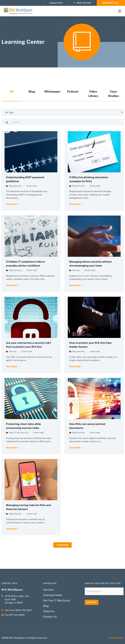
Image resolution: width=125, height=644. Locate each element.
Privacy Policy (116, 638)
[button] (62, 545)
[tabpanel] (62, 326)
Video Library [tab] (93, 94)
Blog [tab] (32, 92)
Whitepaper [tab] (52, 92)
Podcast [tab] (73, 92)
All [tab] (12, 92)
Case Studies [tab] (113, 94)
